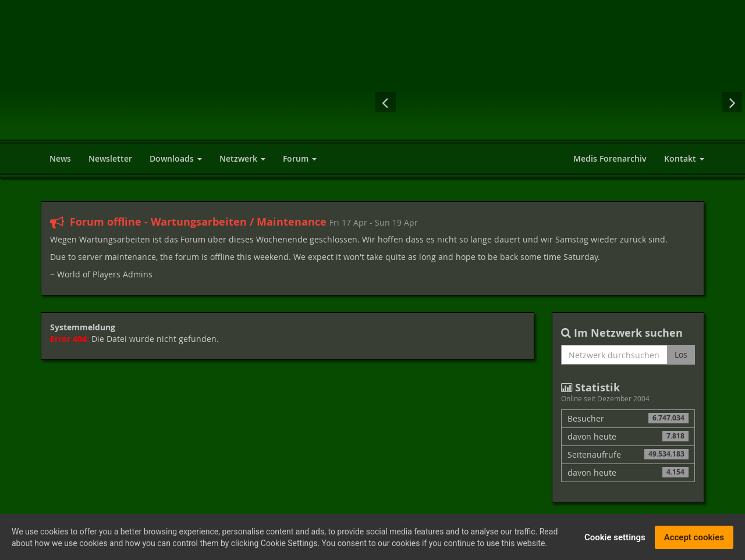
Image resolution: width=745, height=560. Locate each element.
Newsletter (110, 158)
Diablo (559, 102)
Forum (300, 158)
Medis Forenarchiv (610, 158)
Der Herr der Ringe (605, 102)
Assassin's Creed (419, 102)
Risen (466, 102)
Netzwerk (242, 158)
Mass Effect (512, 102)
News (60, 158)
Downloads (176, 158)
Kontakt (684, 158)
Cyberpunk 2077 (652, 102)
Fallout (700, 102)
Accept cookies (694, 540)
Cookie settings (615, 540)
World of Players (147, 83)
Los (681, 354)
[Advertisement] (506, 38)
